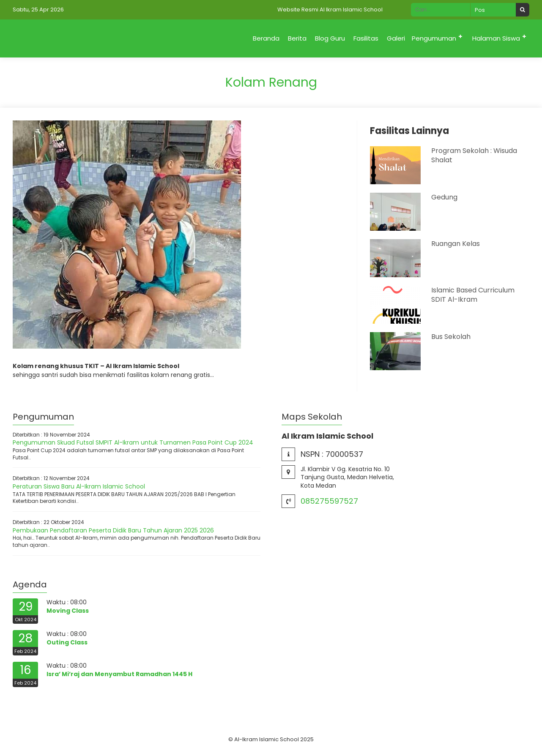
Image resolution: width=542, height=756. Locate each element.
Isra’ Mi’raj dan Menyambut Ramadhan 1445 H (119, 674)
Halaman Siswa (496, 38)
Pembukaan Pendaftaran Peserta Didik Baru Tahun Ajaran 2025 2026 (113, 530)
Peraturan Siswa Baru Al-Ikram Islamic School (79, 486)
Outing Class (67, 642)
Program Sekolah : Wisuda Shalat (474, 155)
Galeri (396, 38)
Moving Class (68, 611)
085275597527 (329, 501)
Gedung (444, 197)
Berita (297, 38)
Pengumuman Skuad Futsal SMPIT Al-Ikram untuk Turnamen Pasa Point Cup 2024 (133, 442)
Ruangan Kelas (456, 244)
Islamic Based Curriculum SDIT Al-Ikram (473, 295)
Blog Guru (330, 38)
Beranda (266, 38)
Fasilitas (366, 38)
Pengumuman (434, 38)
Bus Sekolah (451, 337)
